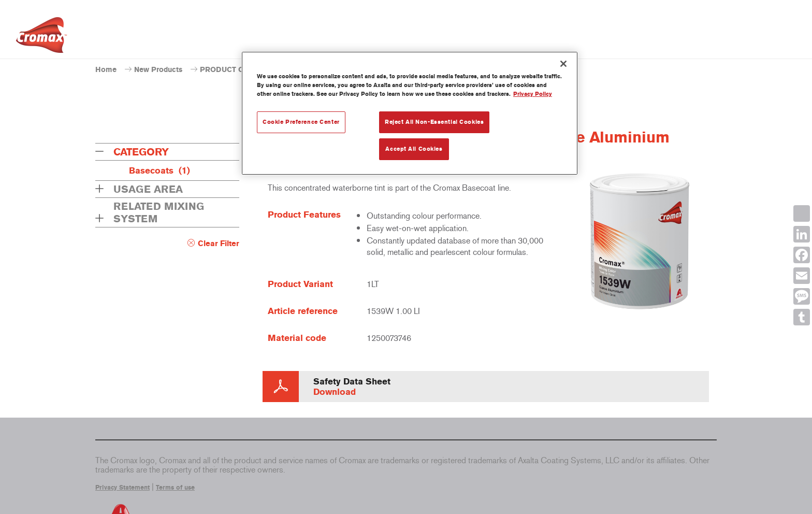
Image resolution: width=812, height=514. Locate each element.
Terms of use (175, 488)
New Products (158, 70)
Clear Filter (219, 244)
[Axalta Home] (41, 38)
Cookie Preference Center (301, 122)
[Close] (563, 64)
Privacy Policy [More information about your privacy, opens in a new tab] (533, 94)
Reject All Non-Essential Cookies (434, 122)
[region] (410, 113)
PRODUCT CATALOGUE (241, 70)
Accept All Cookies (414, 149)
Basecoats (160, 170)
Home (106, 70)
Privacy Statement (122, 488)
